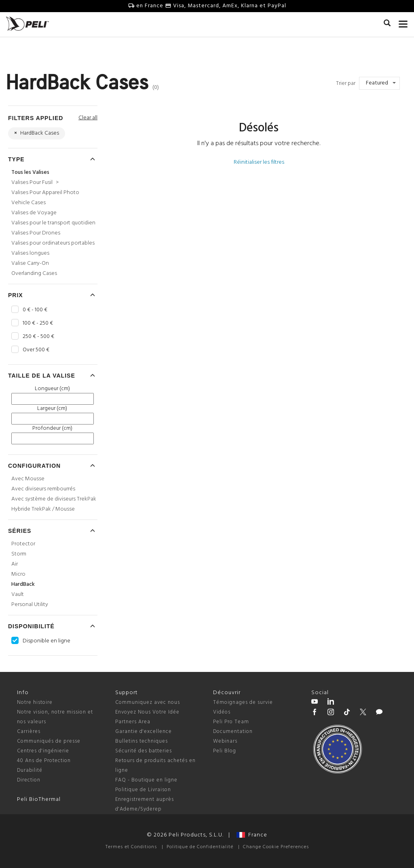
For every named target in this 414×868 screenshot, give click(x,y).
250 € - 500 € (38, 337)
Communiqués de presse (49, 741)
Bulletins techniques (142, 741)
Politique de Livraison (143, 790)
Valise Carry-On (30, 263)
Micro (18, 574)
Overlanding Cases (34, 273)
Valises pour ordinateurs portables (53, 243)
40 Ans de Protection (44, 761)
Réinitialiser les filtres (259, 162)
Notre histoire (35, 702)
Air (15, 564)
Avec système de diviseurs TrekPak (54, 499)
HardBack (23, 584)
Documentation (233, 732)
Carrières (29, 732)
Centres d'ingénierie (43, 751)
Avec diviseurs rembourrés (43, 489)
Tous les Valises (30, 172)
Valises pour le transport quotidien (53, 223)
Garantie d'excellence (144, 732)
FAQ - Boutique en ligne (146, 780)
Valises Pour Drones (36, 233)
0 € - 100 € (35, 310)
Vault (18, 595)
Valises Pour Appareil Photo (45, 193)
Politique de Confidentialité (200, 847)
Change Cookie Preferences (276, 847)
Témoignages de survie (243, 702)
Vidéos (222, 712)
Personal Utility (30, 605)
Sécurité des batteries (144, 751)
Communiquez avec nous (148, 702)
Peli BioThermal (39, 799)
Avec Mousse (28, 479)
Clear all (88, 118)
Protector (23, 544)
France (252, 835)
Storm (19, 554)
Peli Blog (225, 751)
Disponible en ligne (46, 641)
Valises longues (30, 253)
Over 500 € (36, 350)
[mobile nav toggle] (403, 22)
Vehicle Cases (29, 203)
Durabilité (30, 770)
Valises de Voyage (34, 213)
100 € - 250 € (38, 323)
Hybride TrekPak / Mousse (43, 509)
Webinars (225, 741)
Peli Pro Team (231, 722)
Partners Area (133, 722)
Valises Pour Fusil (35, 183)
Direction (29, 780)
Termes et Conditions (131, 847)
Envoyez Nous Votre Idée (147, 712)
